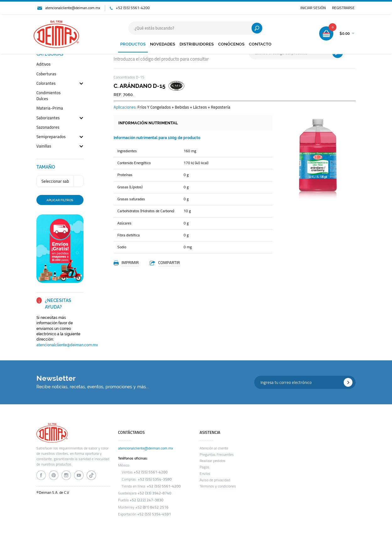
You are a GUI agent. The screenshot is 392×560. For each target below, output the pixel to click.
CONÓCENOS (231, 44)
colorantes (46, 84)
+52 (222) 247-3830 (147, 500)
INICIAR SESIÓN (313, 8)
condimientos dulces (48, 96)
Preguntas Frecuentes (217, 455)
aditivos (43, 65)
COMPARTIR (169, 262)
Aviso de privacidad (215, 480)
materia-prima (50, 108)
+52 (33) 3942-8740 (154, 493)
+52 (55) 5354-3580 (155, 479)
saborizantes (48, 118)
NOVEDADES (163, 44)
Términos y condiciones (218, 486)
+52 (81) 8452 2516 (152, 507)
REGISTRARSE (343, 8)
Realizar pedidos (212, 461)
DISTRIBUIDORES (197, 44)
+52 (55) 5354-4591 (154, 514)
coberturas (46, 74)
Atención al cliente (214, 448)
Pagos (204, 467)
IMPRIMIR (130, 262)
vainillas (44, 146)
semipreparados (51, 137)
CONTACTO (260, 44)
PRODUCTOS (133, 44)
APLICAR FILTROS (60, 200)
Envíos (205, 474)
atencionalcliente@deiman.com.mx (73, 8)
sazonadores (48, 128)
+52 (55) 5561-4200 (133, 8)
